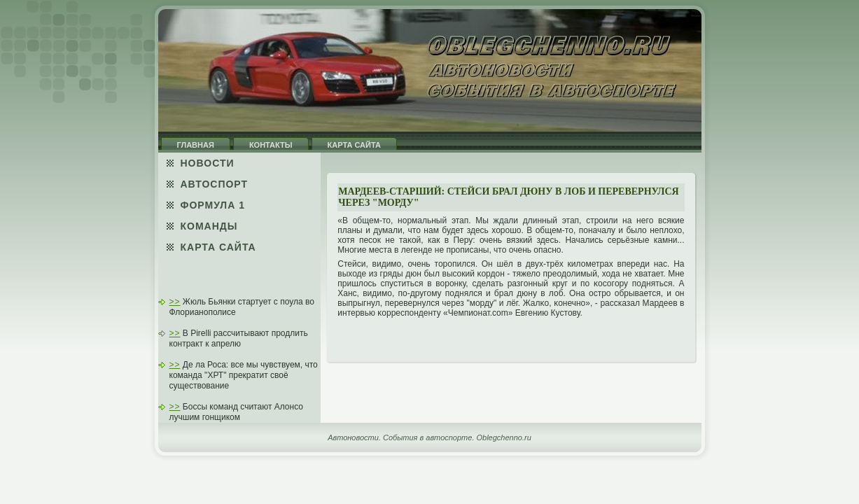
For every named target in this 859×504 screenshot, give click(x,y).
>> (175, 302)
